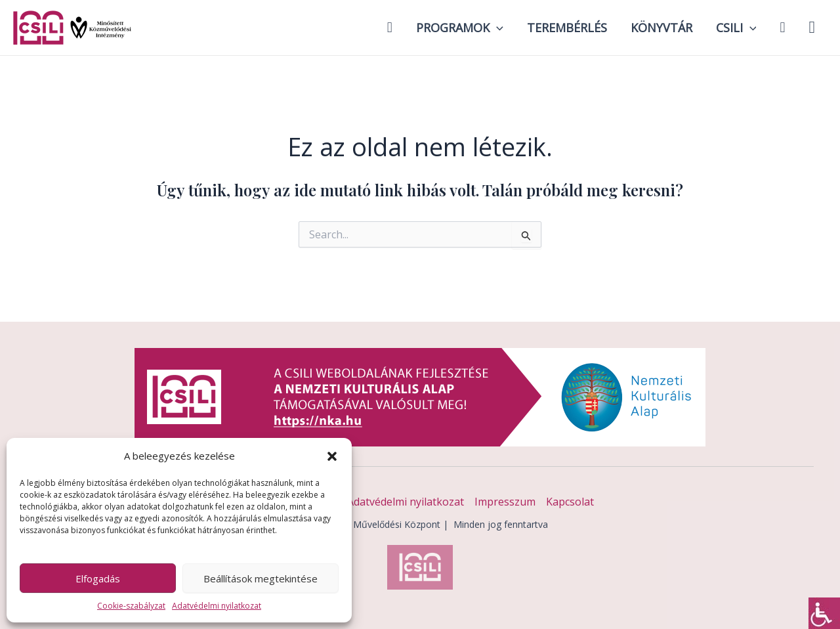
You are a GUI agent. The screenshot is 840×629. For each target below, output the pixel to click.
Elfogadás (98, 578)
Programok (460, 28)
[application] (496, 28)
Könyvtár (661, 28)
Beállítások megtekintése (261, 578)
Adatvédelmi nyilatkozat (217, 606)
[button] (332, 456)
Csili (736, 28)
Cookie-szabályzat (131, 606)
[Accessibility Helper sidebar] (824, 613)
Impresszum (505, 502)
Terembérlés (567, 28)
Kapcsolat (570, 502)
